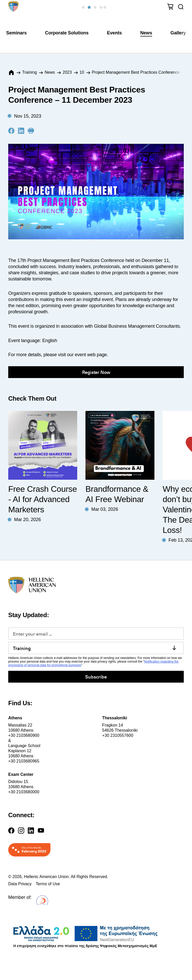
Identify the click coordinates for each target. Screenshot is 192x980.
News (146, 33)
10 (82, 72)
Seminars (16, 33)
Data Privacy (20, 884)
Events (114, 33)
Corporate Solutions (67, 33)
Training (29, 72)
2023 (67, 72)
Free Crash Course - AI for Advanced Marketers (43, 499)
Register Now (96, 372)
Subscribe (96, 677)
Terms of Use (48, 884)
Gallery (178, 33)
